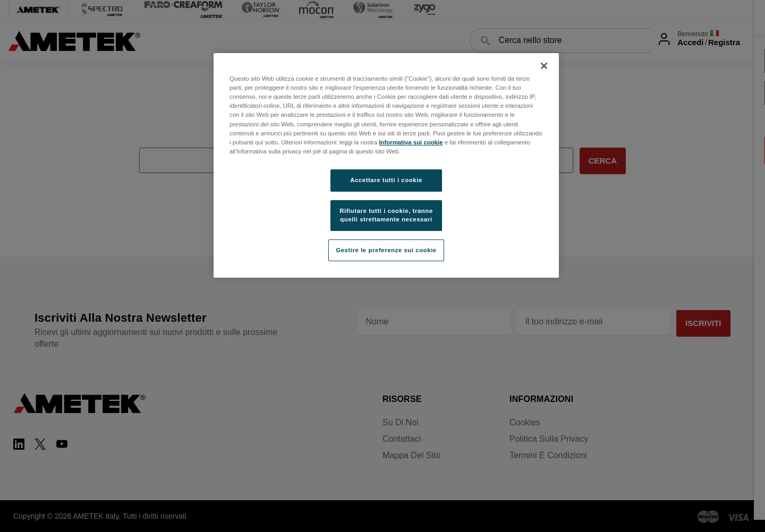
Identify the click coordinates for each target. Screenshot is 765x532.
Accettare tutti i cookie (386, 180)
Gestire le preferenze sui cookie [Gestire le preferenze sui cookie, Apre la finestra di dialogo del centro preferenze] (386, 250)
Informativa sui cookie (411, 142)
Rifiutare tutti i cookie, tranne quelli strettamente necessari (386, 215)
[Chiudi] (544, 66)
